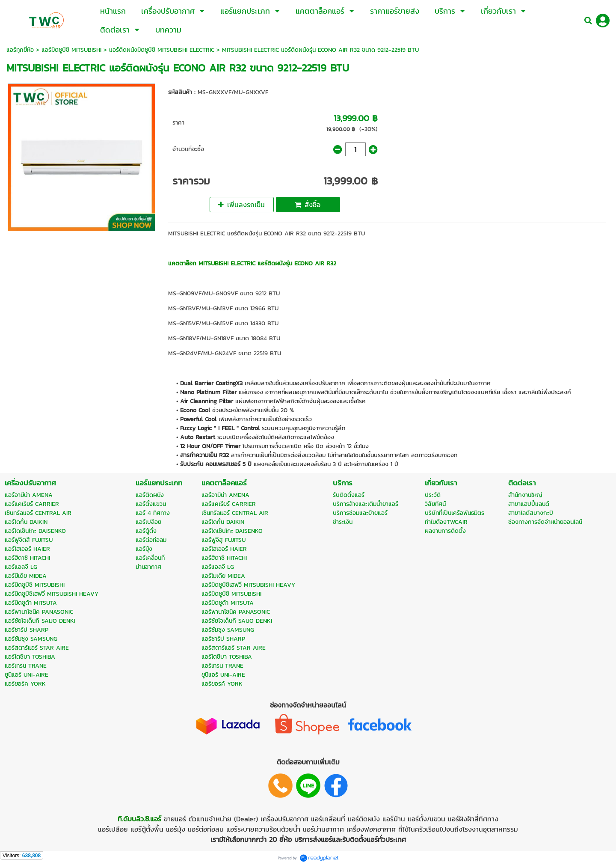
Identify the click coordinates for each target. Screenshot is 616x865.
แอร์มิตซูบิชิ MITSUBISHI (71, 50)
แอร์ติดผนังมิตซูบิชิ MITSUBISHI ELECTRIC (162, 50)
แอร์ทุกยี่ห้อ (20, 50)
